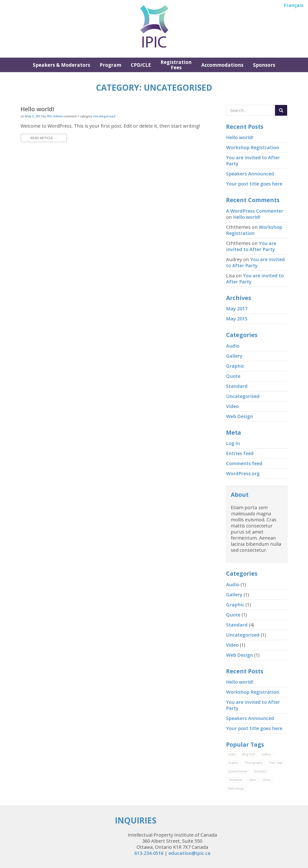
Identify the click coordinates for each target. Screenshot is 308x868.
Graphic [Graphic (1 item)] (233, 763)
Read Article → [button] (44, 138)
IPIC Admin (55, 116)
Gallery (234, 356)
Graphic (235, 366)
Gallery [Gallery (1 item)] (266, 754)
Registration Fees (176, 65)
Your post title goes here (254, 184)
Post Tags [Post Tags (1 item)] (276, 763)
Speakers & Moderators (61, 65)
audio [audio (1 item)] (232, 754)
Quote (233, 376)
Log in (233, 443)
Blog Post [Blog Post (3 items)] (249, 754)
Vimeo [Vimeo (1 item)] (267, 780)
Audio (233, 346)
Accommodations (222, 65)
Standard (237, 386)
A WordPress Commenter (255, 211)
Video (232, 406)
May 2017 (237, 309)
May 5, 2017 (33, 116)
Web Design (240, 416)
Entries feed (240, 453)
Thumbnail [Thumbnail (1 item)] (235, 780)
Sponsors (264, 65)
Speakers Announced (250, 174)
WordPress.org (243, 473)
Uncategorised (104, 116)
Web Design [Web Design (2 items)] (236, 788)
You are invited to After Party (253, 161)
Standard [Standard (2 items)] (260, 771)
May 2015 (237, 319)
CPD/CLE (141, 65)
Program (110, 65)
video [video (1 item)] (252, 780)
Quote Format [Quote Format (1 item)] (238, 771)
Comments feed (244, 463)
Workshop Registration (253, 147)
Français (294, 5)
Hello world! (37, 109)
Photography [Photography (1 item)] (254, 763)
